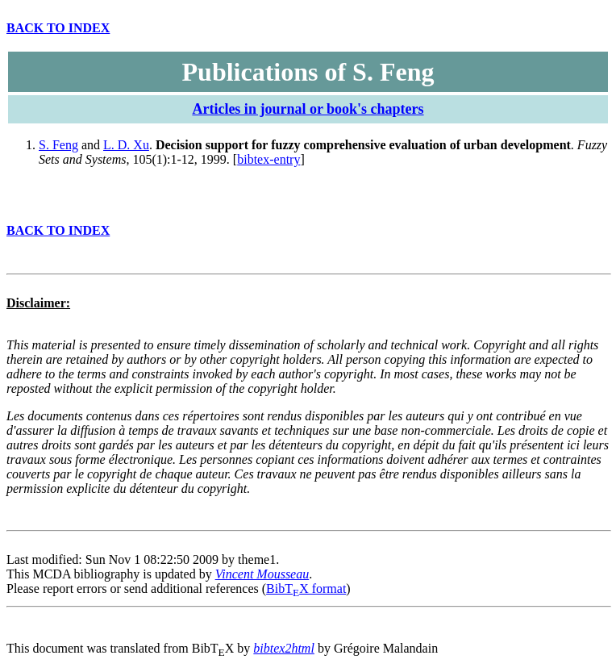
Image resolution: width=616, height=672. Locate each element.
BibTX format (306, 589)
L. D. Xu (126, 145)
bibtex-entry (268, 159)
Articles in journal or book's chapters (308, 109)
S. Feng (58, 145)
